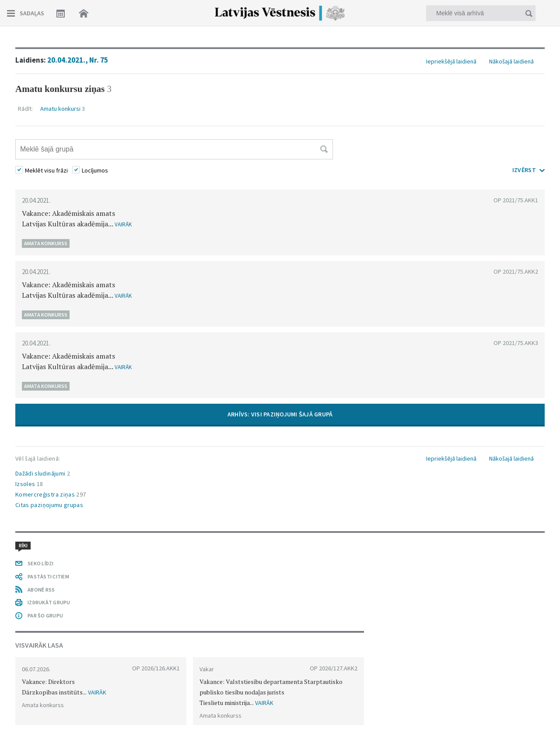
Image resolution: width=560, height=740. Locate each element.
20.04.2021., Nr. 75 (78, 60)
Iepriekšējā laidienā (451, 61)
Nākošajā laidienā (511, 61)
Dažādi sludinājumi (43, 473)
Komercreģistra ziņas (51, 494)
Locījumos (95, 170)
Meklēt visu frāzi (46, 170)
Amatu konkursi (63, 109)
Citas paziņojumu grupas (49, 505)
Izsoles (29, 484)
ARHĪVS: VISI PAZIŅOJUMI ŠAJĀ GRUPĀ (280, 414)
